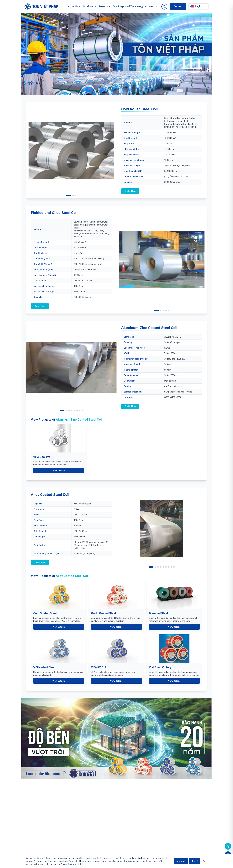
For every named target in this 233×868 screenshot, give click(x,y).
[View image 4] (166, 310)
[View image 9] (174, 567)
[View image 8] (82, 411)
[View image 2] (73, 195)
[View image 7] (80, 411)
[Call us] (228, 846)
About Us (75, 6)
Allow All (181, 861)
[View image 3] (76, 195)
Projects (105, 6)
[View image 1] (69, 195)
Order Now (130, 191)
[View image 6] (77, 411)
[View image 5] (169, 310)
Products (90, 6)
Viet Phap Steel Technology (130, 6)
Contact (178, 6)
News (153, 6)
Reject (195, 861)
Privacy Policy (67, 864)
